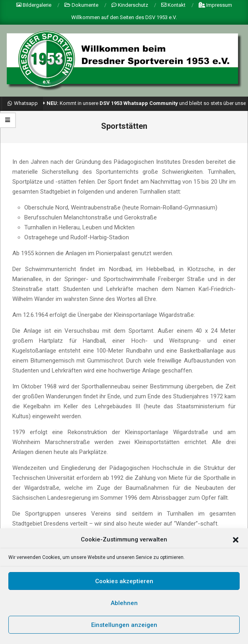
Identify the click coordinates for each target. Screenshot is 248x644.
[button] (236, 541)
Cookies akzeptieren (124, 583)
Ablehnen (124, 605)
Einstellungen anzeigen (124, 627)
